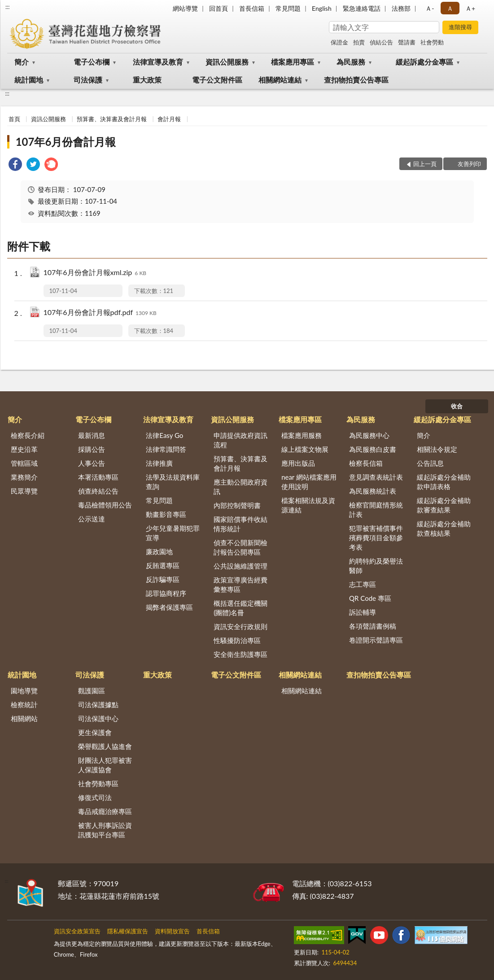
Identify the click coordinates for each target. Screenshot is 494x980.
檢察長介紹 (28, 435)
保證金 (339, 42)
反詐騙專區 (163, 579)
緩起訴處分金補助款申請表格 (444, 482)
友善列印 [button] (469, 164)
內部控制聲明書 (237, 505)
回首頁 (219, 8)
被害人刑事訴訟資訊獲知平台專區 (105, 830)
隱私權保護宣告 (128, 931)
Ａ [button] (450, 8)
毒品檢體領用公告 (105, 505)
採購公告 (92, 449)
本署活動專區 (98, 477)
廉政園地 (159, 551)
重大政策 (147, 80)
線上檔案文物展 (305, 449)
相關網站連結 (280, 80)
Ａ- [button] (430, 8)
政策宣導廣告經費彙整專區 (240, 584)
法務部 (401, 8)
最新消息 (92, 435)
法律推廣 (159, 463)
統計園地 (29, 80)
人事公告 (92, 463)
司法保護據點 (98, 704)
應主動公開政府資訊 (240, 487)
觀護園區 (92, 691)
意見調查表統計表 (376, 477)
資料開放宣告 (172, 931)
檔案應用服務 (302, 435)
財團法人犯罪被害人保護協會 (105, 765)
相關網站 (24, 718)
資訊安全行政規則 (240, 626)
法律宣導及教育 (158, 62)
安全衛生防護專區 (240, 654)
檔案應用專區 (293, 62)
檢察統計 (24, 704)
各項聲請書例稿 (373, 626)
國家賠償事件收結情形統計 (240, 524)
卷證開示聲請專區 (376, 640)
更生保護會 (95, 732)
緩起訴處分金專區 (424, 62)
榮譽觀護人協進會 (105, 746)
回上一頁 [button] (425, 164)
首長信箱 (252, 8)
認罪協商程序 (166, 593)
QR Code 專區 (370, 598)
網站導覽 (185, 8)
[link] (15, 165)
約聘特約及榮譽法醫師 (376, 566)
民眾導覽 (24, 491)
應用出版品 (298, 463)
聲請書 (407, 42)
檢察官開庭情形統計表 (376, 510)
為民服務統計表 (373, 491)
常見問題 (288, 8)
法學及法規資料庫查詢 (173, 482)
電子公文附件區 (217, 80)
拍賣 (359, 42)
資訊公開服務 (227, 62)
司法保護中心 (98, 718)
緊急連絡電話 (362, 8)
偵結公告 (381, 42)
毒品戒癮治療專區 (105, 811)
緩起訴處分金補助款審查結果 (444, 505)
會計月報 (169, 119)
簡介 (22, 62)
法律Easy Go (164, 435)
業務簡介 (24, 477)
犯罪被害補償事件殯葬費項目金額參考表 (376, 538)
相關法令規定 (437, 449)
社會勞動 (432, 42)
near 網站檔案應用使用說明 (309, 482)
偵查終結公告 (98, 491)
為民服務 (351, 62)
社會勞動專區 (98, 783)
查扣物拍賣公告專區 (356, 80)
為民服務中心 (369, 435)
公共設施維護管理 (240, 566)
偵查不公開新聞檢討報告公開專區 (240, 547)
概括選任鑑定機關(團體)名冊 (240, 608)
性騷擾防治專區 (237, 640)
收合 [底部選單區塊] (457, 406)
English (322, 8)
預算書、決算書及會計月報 (112, 119)
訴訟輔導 (363, 612)
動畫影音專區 (166, 514)
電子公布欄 (92, 62)
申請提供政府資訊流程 (240, 440)
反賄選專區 (163, 565)
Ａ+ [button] (470, 8)
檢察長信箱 (366, 463)
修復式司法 (95, 797)
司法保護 (88, 80)
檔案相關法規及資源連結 (308, 505)
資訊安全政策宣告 (77, 931)
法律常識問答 (166, 449)
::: (8, 7)
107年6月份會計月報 (66, 142)
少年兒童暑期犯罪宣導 (173, 533)
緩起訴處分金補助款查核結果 (444, 528)
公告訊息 (430, 463)
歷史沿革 (24, 449)
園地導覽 (24, 691)
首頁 (14, 119)
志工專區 (363, 584)
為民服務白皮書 (373, 449)
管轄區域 (24, 463)
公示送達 (92, 519)
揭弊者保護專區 (169, 607)
